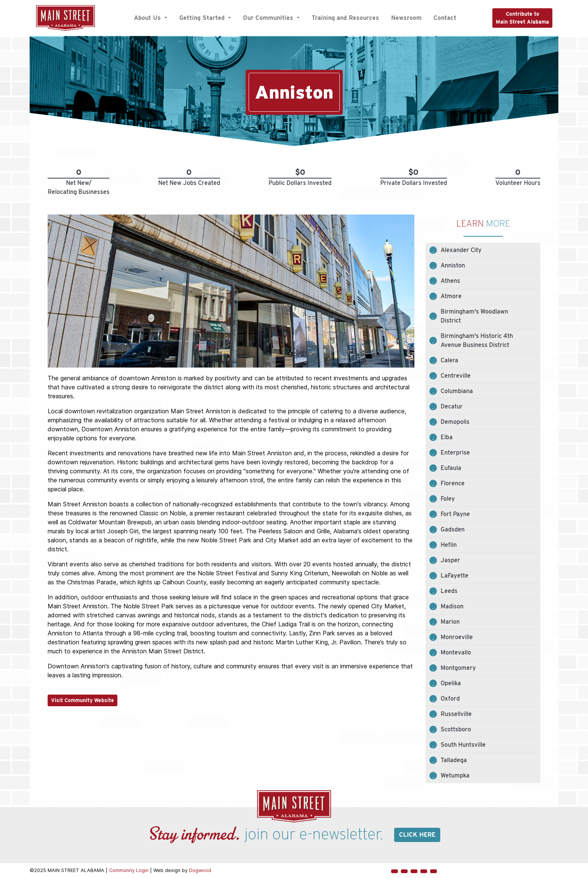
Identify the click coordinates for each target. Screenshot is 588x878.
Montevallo (456, 652)
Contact (445, 18)
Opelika (451, 683)
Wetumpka (455, 775)
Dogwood (200, 870)
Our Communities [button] (269, 18)
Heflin (449, 545)
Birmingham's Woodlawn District (474, 316)
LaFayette (454, 576)
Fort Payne (455, 514)
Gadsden (453, 529)
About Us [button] (148, 18)
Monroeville (457, 637)
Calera (449, 360)
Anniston (453, 265)
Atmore (451, 296)
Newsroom (406, 18)
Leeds (449, 591)
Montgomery (458, 668)
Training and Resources (345, 18)
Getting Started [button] (203, 18)
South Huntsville (463, 745)
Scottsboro (456, 729)
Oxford (450, 699)
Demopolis (455, 422)
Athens (450, 281)
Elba (447, 437)
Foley (448, 499)
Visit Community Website (82, 700)
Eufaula (451, 468)
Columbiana (457, 391)
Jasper (450, 560)
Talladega (454, 760)
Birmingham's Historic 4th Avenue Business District (477, 340)
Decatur (452, 406)
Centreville (456, 376)
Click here (417, 835)
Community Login (129, 870)
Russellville (456, 714)
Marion (450, 622)
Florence (453, 483)
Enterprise (455, 453)
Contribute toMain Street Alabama (522, 18)
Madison (452, 606)
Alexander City (461, 250)
